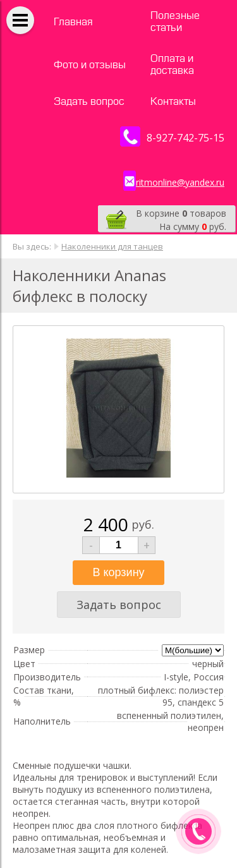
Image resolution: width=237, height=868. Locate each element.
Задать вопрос (89, 101)
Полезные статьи (175, 21)
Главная (73, 22)
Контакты (173, 101)
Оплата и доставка (172, 64)
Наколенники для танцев (112, 246)
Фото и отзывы (90, 65)
